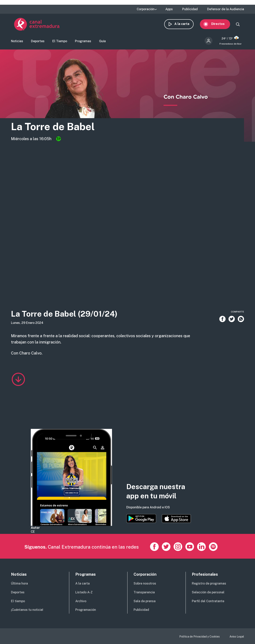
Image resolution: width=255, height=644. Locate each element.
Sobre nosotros (145, 583)
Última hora (19, 583)
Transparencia (144, 592)
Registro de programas (209, 583)
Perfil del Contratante (208, 601)
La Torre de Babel (60, 128)
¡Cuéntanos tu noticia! (27, 610)
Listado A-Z (84, 592)
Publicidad (190, 9)
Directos (221, 25)
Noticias (17, 42)
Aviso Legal (237, 637)
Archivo (81, 601)
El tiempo (18, 601)
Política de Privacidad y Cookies (199, 637)
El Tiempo (60, 42)
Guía (102, 42)
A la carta (185, 25)
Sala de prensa (145, 601)
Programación (86, 610)
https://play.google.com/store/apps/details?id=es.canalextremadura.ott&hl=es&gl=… (141, 518)
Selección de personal (208, 592)
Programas (83, 42)
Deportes (38, 42)
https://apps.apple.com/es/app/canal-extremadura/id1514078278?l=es (176, 519)
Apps (169, 9)
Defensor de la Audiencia (226, 9)
